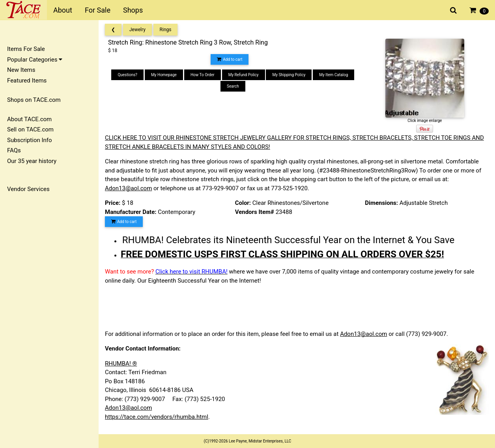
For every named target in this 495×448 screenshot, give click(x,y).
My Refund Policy (244, 75)
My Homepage (164, 75)
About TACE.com (29, 119)
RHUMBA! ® (121, 364)
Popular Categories (35, 60)
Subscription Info (30, 140)
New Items (21, 70)
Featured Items (27, 81)
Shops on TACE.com (34, 100)
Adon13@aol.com (128, 188)
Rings (166, 30)
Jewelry (137, 30)
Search (233, 86)
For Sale (98, 10)
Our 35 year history (32, 161)
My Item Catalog (333, 75)
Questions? (127, 75)
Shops (133, 10)
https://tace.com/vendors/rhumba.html (157, 417)
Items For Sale (26, 49)
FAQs (14, 150)
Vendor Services (28, 189)
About (63, 10)
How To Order (203, 75)
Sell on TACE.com (30, 129)
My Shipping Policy (289, 75)
